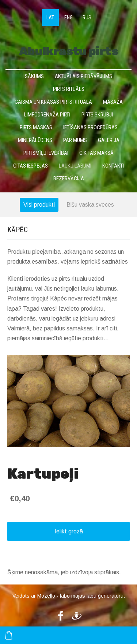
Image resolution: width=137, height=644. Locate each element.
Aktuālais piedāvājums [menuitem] (83, 76)
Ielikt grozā (69, 531)
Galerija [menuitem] (109, 140)
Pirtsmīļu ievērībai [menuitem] (46, 153)
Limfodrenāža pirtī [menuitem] (47, 115)
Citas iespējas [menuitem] (31, 166)
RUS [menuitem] (87, 18)
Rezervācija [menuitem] (69, 179)
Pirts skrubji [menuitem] (97, 115)
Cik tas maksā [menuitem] (96, 153)
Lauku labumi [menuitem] (75, 166)
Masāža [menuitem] (113, 102)
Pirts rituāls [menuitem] (69, 89)
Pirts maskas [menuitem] (36, 127)
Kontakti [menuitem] (113, 166)
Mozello (46, 596)
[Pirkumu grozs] (9, 635)
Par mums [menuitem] (75, 140)
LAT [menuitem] (50, 18)
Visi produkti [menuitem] (39, 205)
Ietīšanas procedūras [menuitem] (90, 127)
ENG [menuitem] (68, 18)
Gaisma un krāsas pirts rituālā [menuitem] (53, 102)
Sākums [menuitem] (34, 76)
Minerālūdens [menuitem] (35, 140)
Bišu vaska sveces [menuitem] (90, 205)
